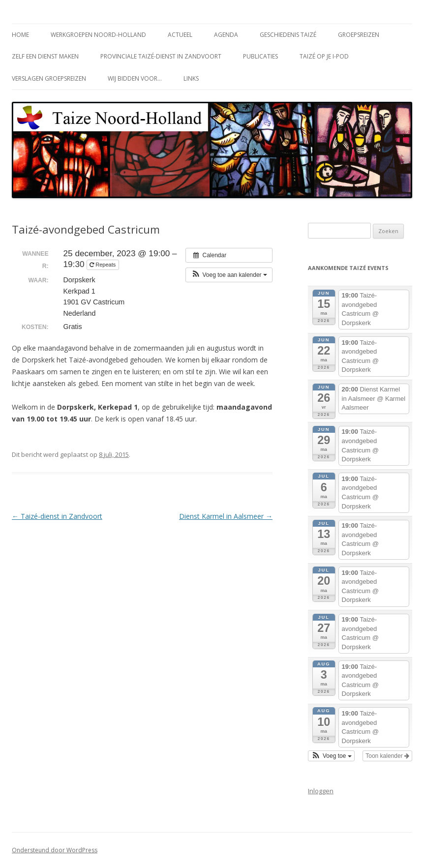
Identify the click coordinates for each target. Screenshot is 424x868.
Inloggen (321, 791)
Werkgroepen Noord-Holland (98, 35)
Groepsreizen (359, 35)
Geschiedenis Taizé (288, 35)
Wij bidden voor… (135, 78)
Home (20, 35)
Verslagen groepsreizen (49, 78)
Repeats (103, 265)
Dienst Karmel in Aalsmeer (226, 516)
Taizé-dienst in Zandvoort (57, 516)
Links (191, 78)
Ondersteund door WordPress (55, 850)
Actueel (180, 35)
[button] (229, 275)
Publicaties (260, 56)
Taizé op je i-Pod (324, 56)
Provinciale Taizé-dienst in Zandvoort (161, 56)
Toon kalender (387, 756)
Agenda (226, 35)
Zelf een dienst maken (45, 56)
